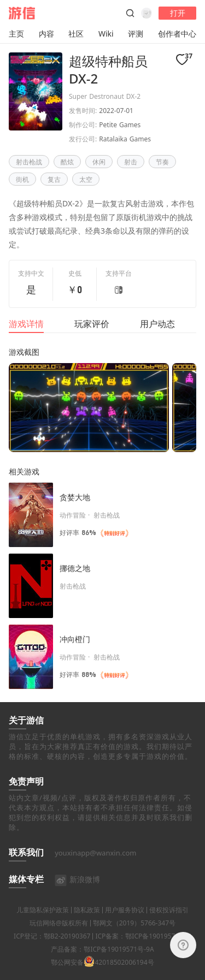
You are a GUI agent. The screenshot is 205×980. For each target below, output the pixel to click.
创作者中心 (177, 34)
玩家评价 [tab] (92, 324)
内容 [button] (46, 34)
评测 (136, 34)
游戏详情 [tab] (26, 324)
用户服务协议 (125, 923)
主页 (16, 34)
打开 (178, 13)
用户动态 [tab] (157, 324)
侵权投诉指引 (169, 923)
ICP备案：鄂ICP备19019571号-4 (143, 950)
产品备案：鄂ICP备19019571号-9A (102, 963)
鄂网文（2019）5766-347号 (134, 937)
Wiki (106, 34)
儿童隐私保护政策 (43, 923)
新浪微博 (77, 893)
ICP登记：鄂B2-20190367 (52, 950)
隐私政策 (87, 923)
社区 (76, 34)
